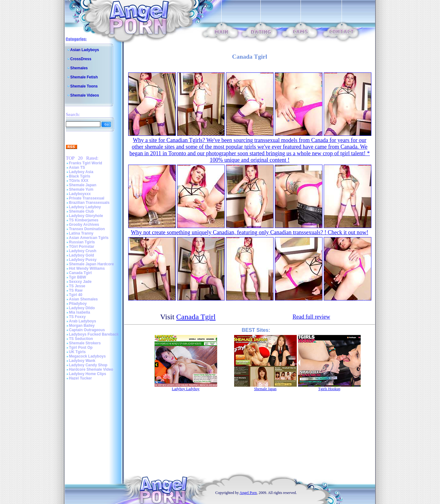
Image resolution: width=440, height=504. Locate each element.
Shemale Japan (83, 185)
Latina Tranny (81, 233)
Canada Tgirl (80, 273)
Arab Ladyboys (83, 321)
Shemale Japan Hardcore (91, 264)
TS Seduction (81, 339)
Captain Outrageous (87, 330)
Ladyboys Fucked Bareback (94, 334)
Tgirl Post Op (81, 347)
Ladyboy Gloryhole (86, 216)
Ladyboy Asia (81, 172)
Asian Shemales (83, 299)
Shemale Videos (85, 95)
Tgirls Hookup (329, 389)
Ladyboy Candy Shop (88, 365)
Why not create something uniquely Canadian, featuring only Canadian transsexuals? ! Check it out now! (250, 232)
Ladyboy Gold (81, 255)
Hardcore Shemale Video (91, 369)
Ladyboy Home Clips (88, 374)
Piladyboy (78, 304)
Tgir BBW (78, 277)
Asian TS (77, 167)
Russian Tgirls (82, 242)
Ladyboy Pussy (83, 260)
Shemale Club (81, 211)
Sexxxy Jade (80, 282)
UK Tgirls (77, 352)
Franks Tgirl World (86, 163)
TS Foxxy (77, 317)
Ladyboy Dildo (82, 308)
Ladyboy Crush (83, 251)
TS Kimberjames (84, 220)
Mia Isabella (79, 312)
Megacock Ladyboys (87, 356)
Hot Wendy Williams (87, 268)
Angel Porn (248, 493)
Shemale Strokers (85, 343)
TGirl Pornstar (82, 247)
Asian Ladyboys (85, 50)
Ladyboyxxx (80, 194)
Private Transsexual (87, 198)
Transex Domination (87, 229)
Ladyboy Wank (82, 361)
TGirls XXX (79, 181)
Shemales (79, 68)
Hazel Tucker (80, 378)
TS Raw (76, 290)
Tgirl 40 (76, 295)
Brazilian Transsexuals (89, 203)
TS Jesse (77, 286)
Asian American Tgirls (89, 238)
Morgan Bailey (82, 326)
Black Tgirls (80, 176)
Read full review (312, 317)
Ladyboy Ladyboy (85, 207)
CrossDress (81, 59)
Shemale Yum (81, 189)
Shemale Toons (84, 86)
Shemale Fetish (84, 77)
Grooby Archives (84, 225)
